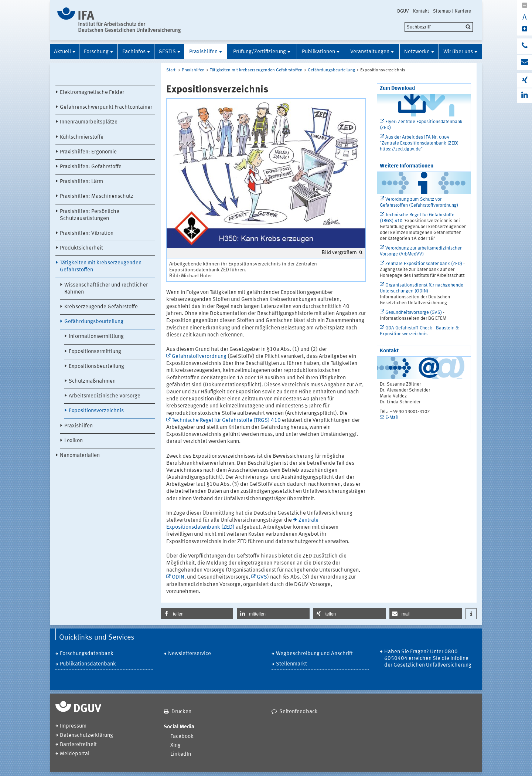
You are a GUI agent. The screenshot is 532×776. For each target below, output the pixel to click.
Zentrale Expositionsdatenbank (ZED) (424, 264)
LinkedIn (181, 754)
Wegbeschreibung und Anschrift (314, 654)
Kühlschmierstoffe (82, 137)
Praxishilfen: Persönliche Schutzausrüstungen (90, 215)
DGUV (403, 11)
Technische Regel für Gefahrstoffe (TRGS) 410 (226, 421)
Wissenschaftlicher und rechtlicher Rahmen (106, 289)
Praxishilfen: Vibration (87, 233)
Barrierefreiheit (78, 745)
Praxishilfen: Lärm (81, 182)
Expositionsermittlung (95, 352)
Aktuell (62, 52)
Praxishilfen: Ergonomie (88, 152)
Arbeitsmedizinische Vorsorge (105, 396)
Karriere (463, 11)
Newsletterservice (190, 654)
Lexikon (74, 441)
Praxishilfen (203, 52)
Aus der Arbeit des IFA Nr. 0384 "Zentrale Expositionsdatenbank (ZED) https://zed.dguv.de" (419, 143)
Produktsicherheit (81, 248)
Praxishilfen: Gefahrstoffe (91, 167)
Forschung (96, 52)
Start (171, 70)
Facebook (182, 737)
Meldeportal (75, 754)
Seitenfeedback (299, 712)
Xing (175, 745)
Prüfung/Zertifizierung (260, 52)
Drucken (181, 712)
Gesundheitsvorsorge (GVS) (414, 313)
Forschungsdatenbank (87, 654)
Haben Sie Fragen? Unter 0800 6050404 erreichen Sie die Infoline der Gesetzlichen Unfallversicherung (428, 659)
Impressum (73, 726)
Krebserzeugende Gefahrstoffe (101, 307)
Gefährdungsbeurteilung (94, 322)
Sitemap (442, 11)
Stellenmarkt (291, 664)
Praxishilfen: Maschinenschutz (97, 196)
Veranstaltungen (370, 52)
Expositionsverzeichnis (96, 411)
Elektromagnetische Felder (92, 93)
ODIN (178, 577)
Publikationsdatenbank (88, 664)
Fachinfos (134, 52)
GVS (262, 577)
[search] (439, 27)
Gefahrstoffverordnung (199, 357)
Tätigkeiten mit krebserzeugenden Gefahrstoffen (101, 267)
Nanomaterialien (80, 456)
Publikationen (318, 52)
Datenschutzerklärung (86, 736)
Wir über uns (458, 52)
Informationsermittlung (96, 337)
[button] (197, 614)
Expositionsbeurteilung (96, 367)
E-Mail (392, 418)
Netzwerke (417, 52)
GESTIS (167, 52)
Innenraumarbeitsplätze (89, 122)
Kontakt (421, 11)
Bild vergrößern (339, 253)
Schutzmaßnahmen (92, 381)
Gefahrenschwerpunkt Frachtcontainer (106, 107)
